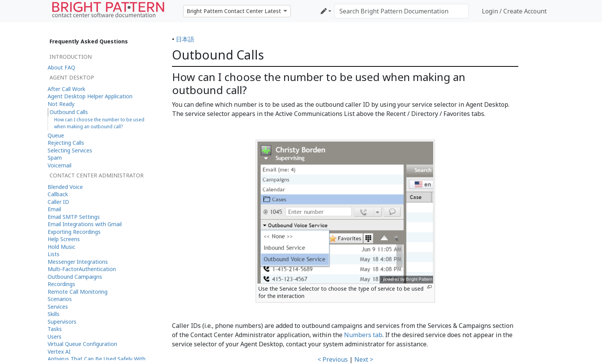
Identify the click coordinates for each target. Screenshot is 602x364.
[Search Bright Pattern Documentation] (402, 11)
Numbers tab (363, 335)
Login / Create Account (514, 11)
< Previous (333, 359)
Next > (364, 359)
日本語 (185, 39)
